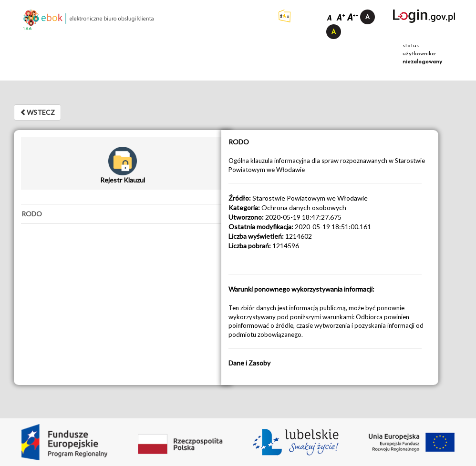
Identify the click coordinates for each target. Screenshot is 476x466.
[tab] (122, 214)
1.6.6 (27, 29)
